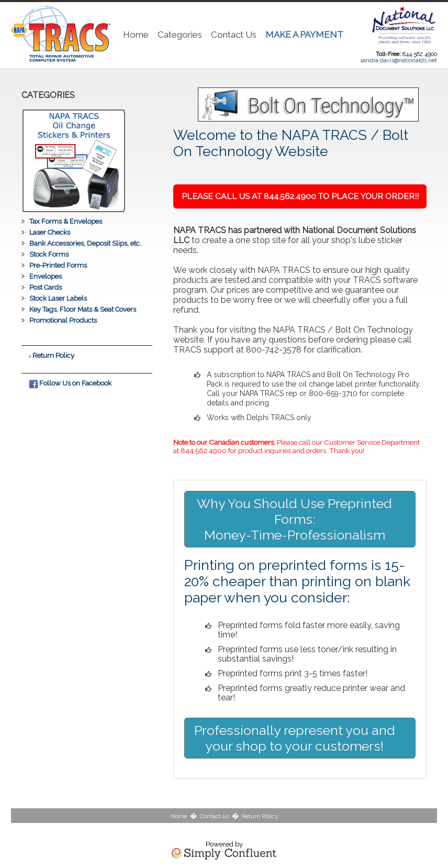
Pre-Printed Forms (58, 265)
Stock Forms (49, 254)
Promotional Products (63, 320)
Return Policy (53, 355)
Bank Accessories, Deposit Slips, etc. (85, 243)
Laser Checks (50, 232)
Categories (180, 35)
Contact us (214, 816)
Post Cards (46, 287)
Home (136, 35)
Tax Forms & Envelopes (66, 221)
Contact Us (234, 35)
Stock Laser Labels (58, 298)
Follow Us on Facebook (70, 383)
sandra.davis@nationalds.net (399, 60)
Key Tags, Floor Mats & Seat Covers (83, 309)
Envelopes (46, 276)
